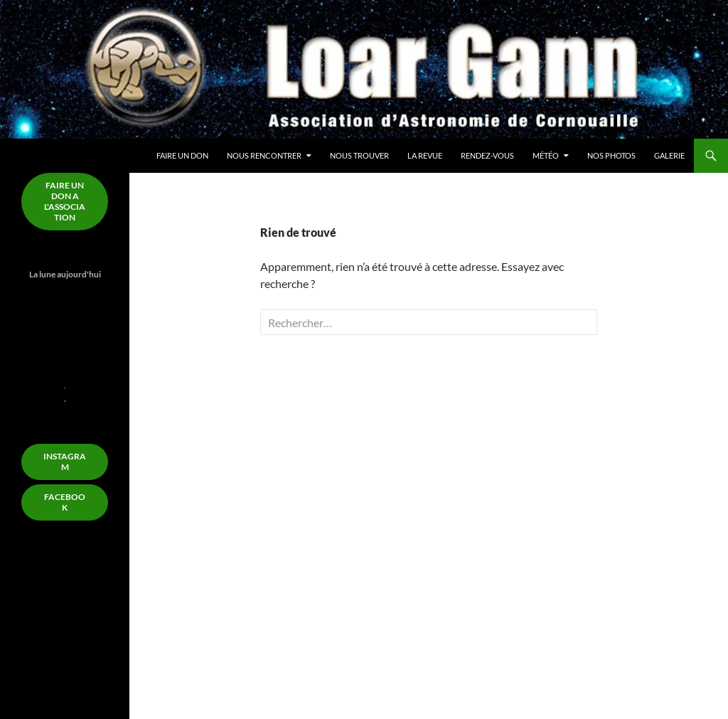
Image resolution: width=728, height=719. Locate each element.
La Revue (425, 155)
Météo (546, 155)
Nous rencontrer (264, 155)
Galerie (669, 155)
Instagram (65, 462)
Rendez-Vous (487, 155)
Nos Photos (611, 155)
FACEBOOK (65, 502)
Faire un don (182, 155)
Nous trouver (359, 155)
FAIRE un (65, 201)
